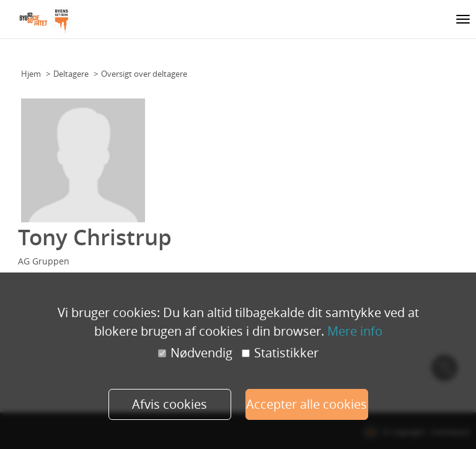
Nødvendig (195, 353)
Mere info (355, 331)
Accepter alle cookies (306, 404)
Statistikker (280, 353)
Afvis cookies (170, 404)
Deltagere (71, 74)
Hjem (31, 74)
